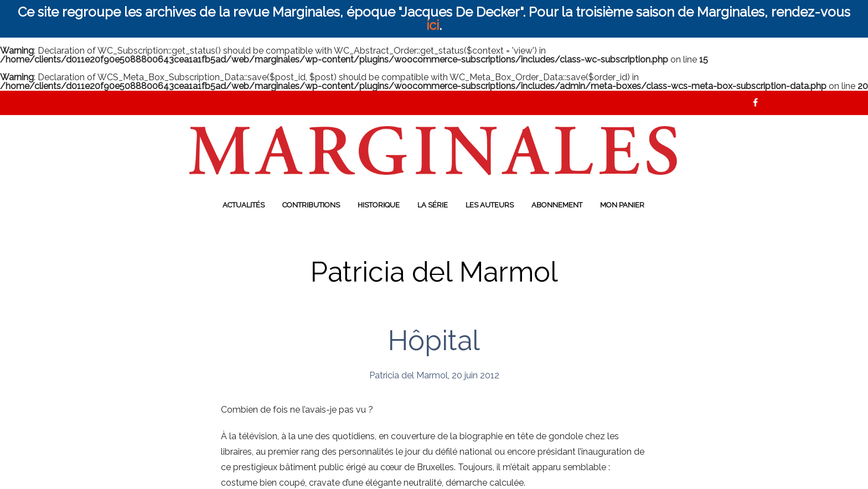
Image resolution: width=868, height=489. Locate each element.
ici (433, 25)
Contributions (311, 205)
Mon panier (622, 205)
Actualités (244, 205)
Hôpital (434, 340)
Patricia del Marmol (409, 375)
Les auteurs (490, 205)
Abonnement (557, 205)
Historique (379, 205)
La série (433, 205)
